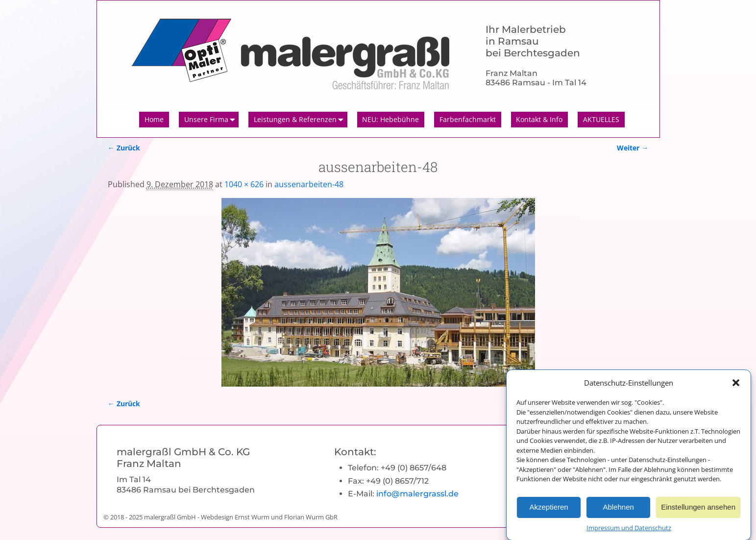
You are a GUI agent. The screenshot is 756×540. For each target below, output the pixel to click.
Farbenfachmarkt (468, 119)
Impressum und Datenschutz (629, 532)
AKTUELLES (601, 119)
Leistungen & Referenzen (301, 120)
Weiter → (633, 148)
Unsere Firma (212, 120)
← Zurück (124, 148)
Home (154, 119)
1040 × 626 (244, 184)
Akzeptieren (549, 511)
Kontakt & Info (539, 119)
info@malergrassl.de (417, 494)
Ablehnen (618, 511)
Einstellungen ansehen (698, 511)
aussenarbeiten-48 (309, 184)
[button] (736, 387)
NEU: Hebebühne (390, 119)
